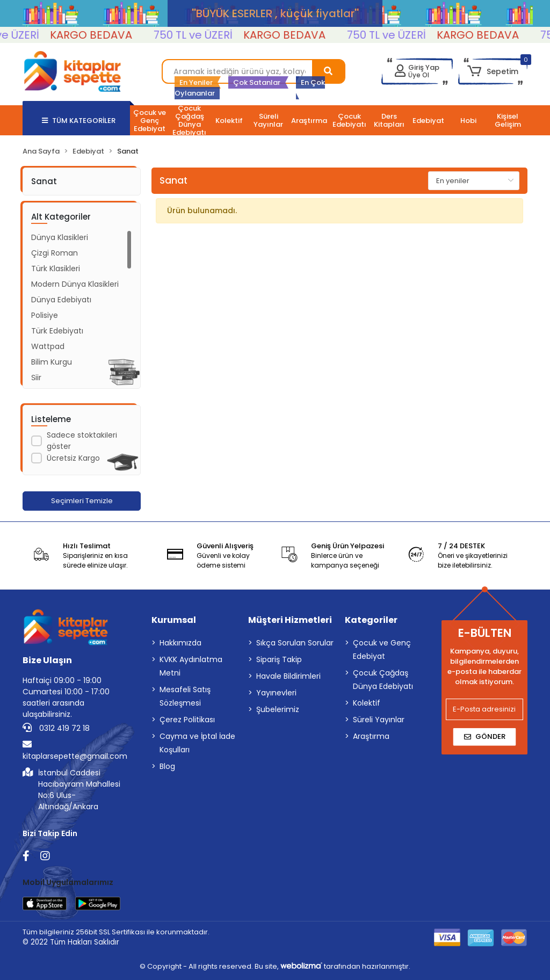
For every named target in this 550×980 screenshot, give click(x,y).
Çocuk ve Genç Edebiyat (382, 649)
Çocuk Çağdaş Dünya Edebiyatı (383, 680)
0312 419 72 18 (56, 728)
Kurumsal (174, 620)
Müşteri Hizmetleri (290, 620)
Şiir (36, 378)
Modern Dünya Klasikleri (75, 284)
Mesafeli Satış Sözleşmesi (185, 696)
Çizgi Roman (55, 253)
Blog (167, 766)
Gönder (485, 736)
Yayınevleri (276, 693)
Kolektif (367, 703)
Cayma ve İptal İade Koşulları (197, 743)
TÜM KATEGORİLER (79, 121)
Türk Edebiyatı (57, 331)
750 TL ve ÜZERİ (203, 35)
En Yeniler (196, 82)
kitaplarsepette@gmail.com (75, 750)
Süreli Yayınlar (379, 720)
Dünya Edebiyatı (61, 300)
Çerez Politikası (187, 720)
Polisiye (45, 315)
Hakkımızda (180, 643)
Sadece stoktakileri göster (82, 441)
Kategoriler (371, 620)
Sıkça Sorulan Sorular (295, 643)
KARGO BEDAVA (101, 35)
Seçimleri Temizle (82, 501)
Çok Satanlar (257, 82)
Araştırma (371, 736)
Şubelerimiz (278, 709)
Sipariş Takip (279, 659)
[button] (493, 71)
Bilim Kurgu (52, 362)
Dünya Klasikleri (60, 237)
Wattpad (48, 346)
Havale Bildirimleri (288, 676)
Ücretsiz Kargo (73, 458)
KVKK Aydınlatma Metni (191, 666)
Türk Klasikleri (56, 268)
